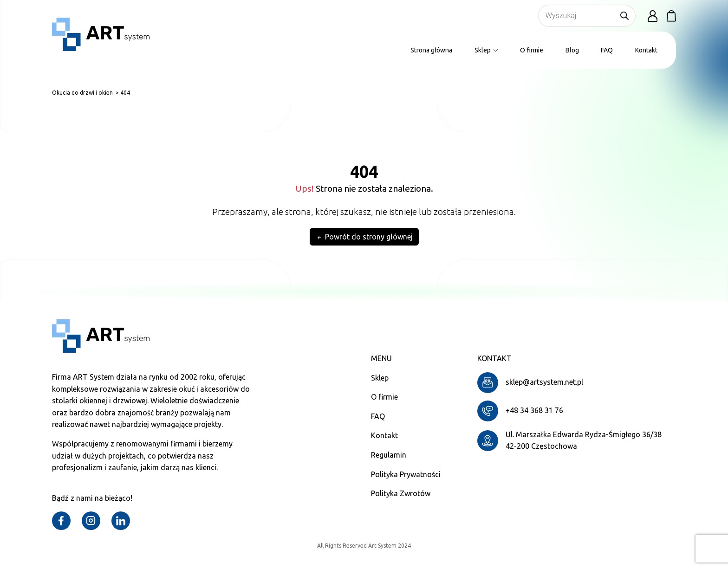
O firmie (532, 50)
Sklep (486, 50)
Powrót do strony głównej (364, 237)
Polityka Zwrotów (401, 493)
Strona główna (431, 50)
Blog (572, 50)
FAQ (607, 50)
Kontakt (646, 50)
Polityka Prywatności (406, 474)
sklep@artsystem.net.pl (544, 382)
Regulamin (389, 455)
